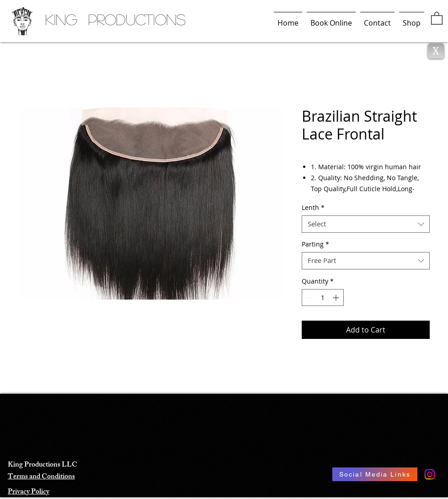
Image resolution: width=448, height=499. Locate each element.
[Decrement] (309, 298)
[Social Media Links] (375, 474)
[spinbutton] (323, 298)
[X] (436, 51)
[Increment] (337, 298)
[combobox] (366, 224)
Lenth (313, 208)
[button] (437, 18)
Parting (315, 244)
